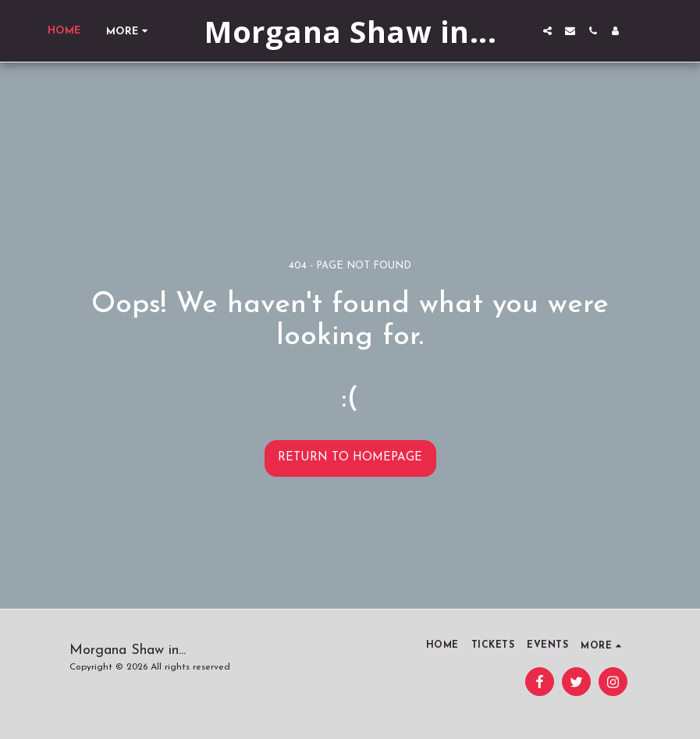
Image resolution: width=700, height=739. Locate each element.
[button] (547, 31)
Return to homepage (350, 458)
